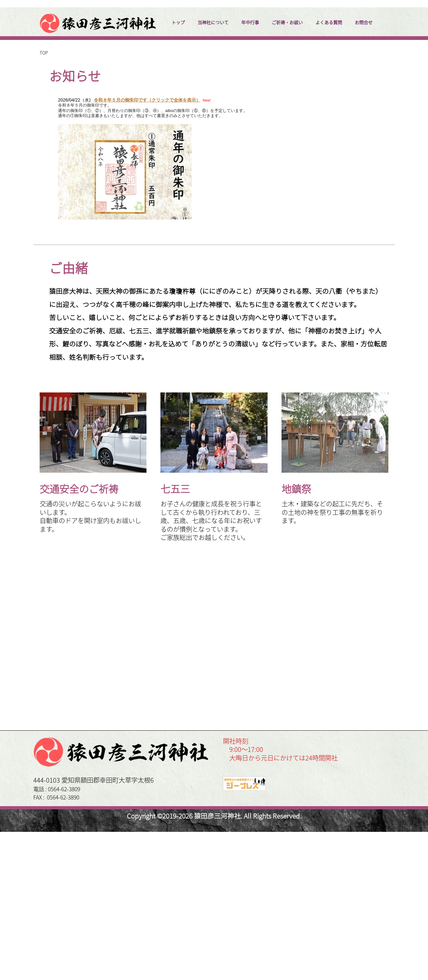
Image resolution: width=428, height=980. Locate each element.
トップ (178, 170)
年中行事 (250, 170)
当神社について (213, 170)
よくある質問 (329, 170)
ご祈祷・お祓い (287, 170)
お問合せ (364, 170)
